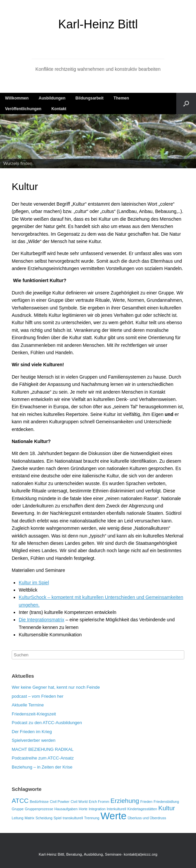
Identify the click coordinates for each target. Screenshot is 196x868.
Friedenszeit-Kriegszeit (34, 714)
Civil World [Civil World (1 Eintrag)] (79, 802)
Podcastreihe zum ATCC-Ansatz (43, 758)
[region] (98, 141)
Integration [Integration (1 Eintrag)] (97, 809)
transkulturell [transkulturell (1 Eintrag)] (73, 818)
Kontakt (59, 109)
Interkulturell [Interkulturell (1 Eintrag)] (116, 809)
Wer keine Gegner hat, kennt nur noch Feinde (56, 687)
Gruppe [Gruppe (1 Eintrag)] (18, 809)
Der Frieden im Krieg (32, 732)
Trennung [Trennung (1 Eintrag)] (92, 818)
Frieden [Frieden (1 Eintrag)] (146, 802)
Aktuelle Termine (28, 705)
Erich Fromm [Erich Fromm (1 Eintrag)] (99, 802)
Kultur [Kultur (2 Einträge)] (167, 808)
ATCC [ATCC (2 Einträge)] (20, 801)
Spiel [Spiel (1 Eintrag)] (58, 818)
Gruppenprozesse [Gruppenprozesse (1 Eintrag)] (39, 809)
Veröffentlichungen (23, 109)
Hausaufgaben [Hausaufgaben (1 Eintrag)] (66, 809)
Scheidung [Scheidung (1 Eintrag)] (44, 818)
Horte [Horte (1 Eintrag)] (83, 809)
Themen (121, 98)
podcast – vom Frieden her (38, 696)
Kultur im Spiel (34, 583)
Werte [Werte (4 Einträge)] (113, 816)
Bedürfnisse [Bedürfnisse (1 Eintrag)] (39, 802)
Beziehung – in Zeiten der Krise (42, 767)
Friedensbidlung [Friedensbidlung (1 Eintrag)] (166, 802)
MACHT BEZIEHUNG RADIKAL (43, 749)
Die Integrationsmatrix (41, 620)
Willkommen (17, 98)
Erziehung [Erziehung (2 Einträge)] (125, 801)
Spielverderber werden (34, 740)
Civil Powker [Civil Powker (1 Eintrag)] (60, 802)
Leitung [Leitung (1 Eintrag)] (18, 818)
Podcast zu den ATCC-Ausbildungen (47, 723)
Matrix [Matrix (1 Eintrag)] (30, 818)
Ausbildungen (52, 98)
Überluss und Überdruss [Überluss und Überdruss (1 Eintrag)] (147, 818)
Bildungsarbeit (90, 98)
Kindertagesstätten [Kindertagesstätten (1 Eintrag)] (142, 809)
